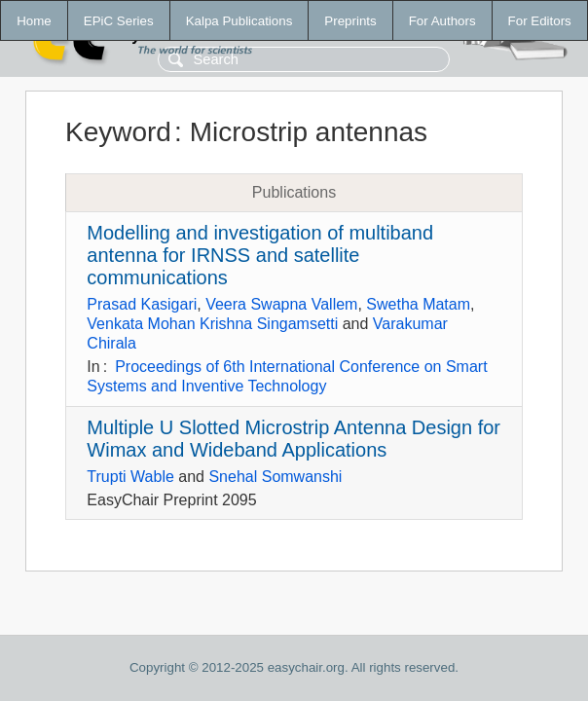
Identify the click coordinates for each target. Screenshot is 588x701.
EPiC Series (119, 21)
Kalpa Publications (239, 21)
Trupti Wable (130, 477)
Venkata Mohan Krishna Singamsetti (212, 324)
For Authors (442, 21)
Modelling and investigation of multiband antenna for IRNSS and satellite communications (260, 255)
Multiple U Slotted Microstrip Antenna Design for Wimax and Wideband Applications (294, 439)
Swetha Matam (418, 304)
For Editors (540, 21)
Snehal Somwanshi (275, 477)
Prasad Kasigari (142, 304)
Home (34, 21)
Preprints (350, 21)
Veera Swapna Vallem (281, 304)
